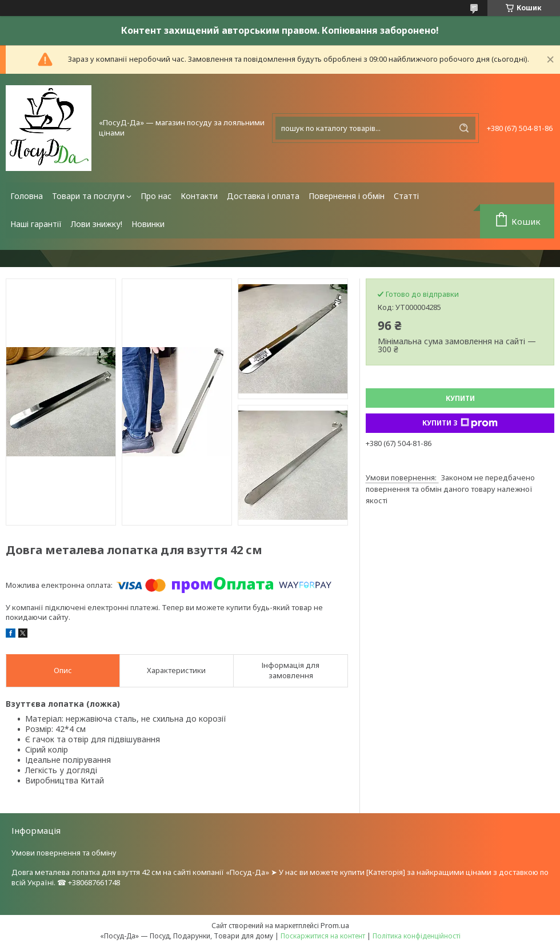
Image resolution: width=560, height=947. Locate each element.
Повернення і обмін (347, 196)
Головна (27, 196)
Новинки (148, 224)
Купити (460, 398)
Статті (406, 196)
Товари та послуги (88, 196)
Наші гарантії (36, 224)
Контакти (199, 196)
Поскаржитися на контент (323, 936)
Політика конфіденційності (417, 936)
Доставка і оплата (263, 196)
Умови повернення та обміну (64, 853)
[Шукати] (464, 128)
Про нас (156, 196)
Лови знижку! (97, 224)
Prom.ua (335, 925)
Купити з (460, 423)
